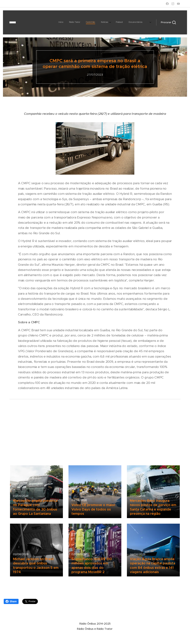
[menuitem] (69, 22)
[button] (168, 22)
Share (11, 601)
